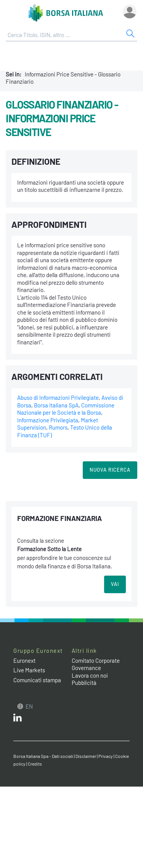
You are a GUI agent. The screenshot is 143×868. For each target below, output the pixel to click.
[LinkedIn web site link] (18, 719)
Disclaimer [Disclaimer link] (86, 756)
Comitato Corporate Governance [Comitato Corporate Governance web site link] (96, 664)
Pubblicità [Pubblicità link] (84, 683)
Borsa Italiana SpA (56, 405)
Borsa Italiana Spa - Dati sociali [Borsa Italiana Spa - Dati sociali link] (43, 756)
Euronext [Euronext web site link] (24, 660)
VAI (115, 584)
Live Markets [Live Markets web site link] (29, 670)
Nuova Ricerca (110, 470)
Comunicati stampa (37, 680)
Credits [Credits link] (35, 764)
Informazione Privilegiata (48, 420)
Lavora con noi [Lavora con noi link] (90, 675)
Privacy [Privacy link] (106, 756)
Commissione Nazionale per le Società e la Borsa (66, 409)
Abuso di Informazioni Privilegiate (58, 397)
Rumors (58, 427)
